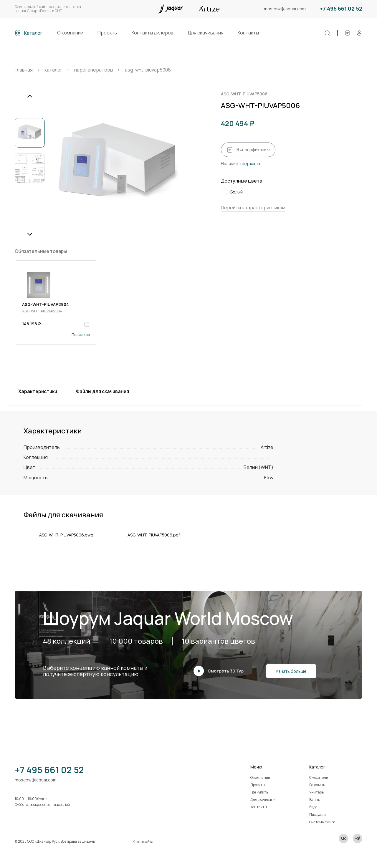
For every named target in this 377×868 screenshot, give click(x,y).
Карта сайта (143, 842)
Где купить (259, 792)
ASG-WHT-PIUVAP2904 (46, 304)
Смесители (319, 777)
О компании (70, 33)
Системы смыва (322, 822)
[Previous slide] (30, 96)
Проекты (108, 33)
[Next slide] (30, 234)
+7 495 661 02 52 (341, 9)
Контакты (248, 33)
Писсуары (318, 815)
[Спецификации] (348, 33)
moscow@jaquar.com (285, 9)
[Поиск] (327, 33)
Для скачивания (206, 33)
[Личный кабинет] (359, 33)
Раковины (317, 785)
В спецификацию (248, 150)
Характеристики (38, 391)
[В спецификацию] (87, 324)
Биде (313, 807)
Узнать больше (291, 671)
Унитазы (317, 792)
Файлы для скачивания (102, 391)
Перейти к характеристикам (253, 208)
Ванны (315, 800)
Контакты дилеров (153, 33)
